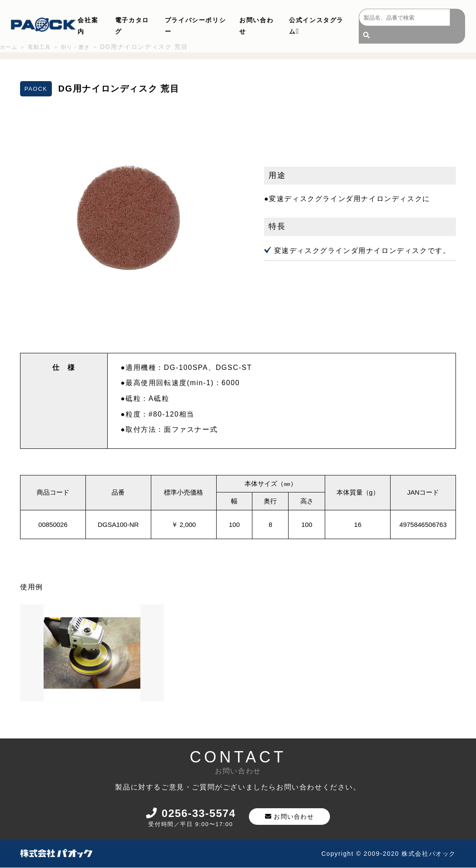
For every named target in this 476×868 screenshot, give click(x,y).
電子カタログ (132, 26)
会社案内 (88, 26)
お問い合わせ (256, 26)
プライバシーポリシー (195, 26)
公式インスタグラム (316, 26)
